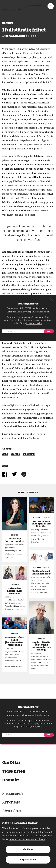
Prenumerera (35, 6)
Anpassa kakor (28, 860)
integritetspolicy (34, 727)
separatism (29, 454)
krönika (15, 454)
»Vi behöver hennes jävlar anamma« (15, 591)
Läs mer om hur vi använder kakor (27, 839)
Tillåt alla (28, 850)
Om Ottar (11, 763)
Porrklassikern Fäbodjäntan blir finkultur (41, 524)
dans (5, 454)
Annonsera (11, 803)
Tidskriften (14, 771)
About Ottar (12, 811)
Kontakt (11, 780)
